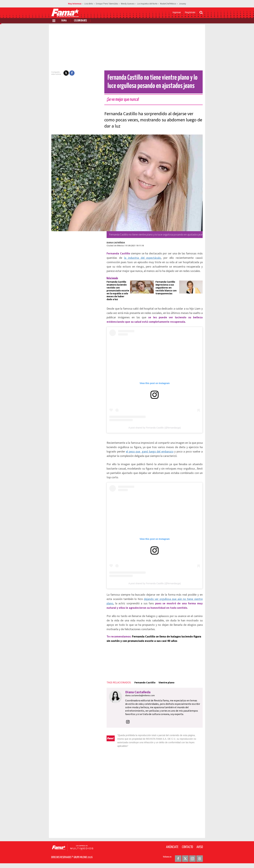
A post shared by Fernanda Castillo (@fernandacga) (155, 430)
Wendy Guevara (128, 4)
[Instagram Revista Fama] (192, 860)
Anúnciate (172, 849)
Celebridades (81, 21)
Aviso (200, 849)
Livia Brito (89, 4)
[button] (64, 73)
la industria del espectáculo (137, 258)
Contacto (187, 849)
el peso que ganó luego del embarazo (149, 454)
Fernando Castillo (143, 688)
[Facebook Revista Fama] (178, 860)
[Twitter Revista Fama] (185, 860)
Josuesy (182, 4)
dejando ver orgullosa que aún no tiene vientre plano (168, 604)
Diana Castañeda (114, 243)
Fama (64, 21)
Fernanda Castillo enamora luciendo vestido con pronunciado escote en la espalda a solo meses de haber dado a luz (116, 291)
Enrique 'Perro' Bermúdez (107, 4)
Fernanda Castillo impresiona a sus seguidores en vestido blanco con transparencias (166, 288)
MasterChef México (168, 4)
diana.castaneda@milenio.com (138, 701)
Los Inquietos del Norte (147, 4)
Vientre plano (165, 688)
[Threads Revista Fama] (200, 860)
